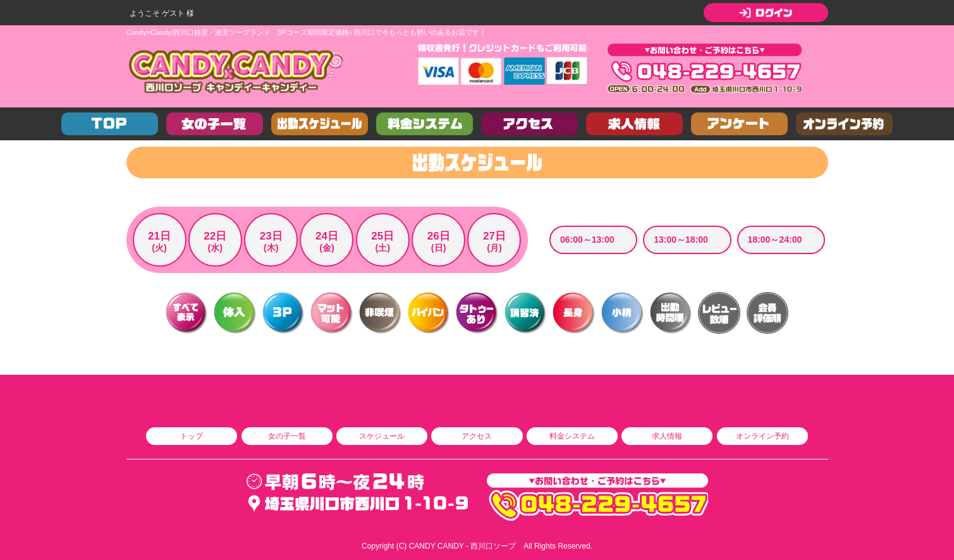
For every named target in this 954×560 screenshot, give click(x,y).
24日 (327, 242)
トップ (192, 436)
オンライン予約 (762, 436)
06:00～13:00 (587, 240)
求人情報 (667, 436)
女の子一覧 (287, 436)
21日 (160, 242)
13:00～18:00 (681, 240)
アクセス (477, 436)
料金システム (572, 436)
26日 (438, 242)
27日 (494, 242)
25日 (383, 242)
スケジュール (382, 436)
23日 (271, 242)
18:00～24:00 (775, 240)
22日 (215, 242)
